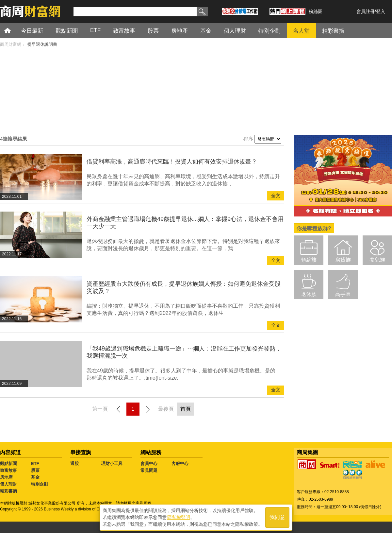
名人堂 (301, 31)
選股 (74, 464)
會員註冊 (366, 11)
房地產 (180, 31)
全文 (276, 196)
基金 (206, 31)
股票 (153, 31)
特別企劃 (269, 31)
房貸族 (343, 260)
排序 (248, 139)
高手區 (343, 294)
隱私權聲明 (179, 517)
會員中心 (149, 464)
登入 (381, 11)
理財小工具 (112, 464)
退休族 (309, 294)
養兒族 (377, 260)
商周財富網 (11, 44)
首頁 (14, 30)
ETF (95, 30)
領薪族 (309, 260)
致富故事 (124, 31)
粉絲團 (316, 11)
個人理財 (235, 31)
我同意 (277, 517)
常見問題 (149, 470)
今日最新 (32, 31)
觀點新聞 (67, 31)
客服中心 (180, 464)
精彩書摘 (333, 31)
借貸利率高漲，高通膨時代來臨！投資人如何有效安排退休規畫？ (172, 162)
